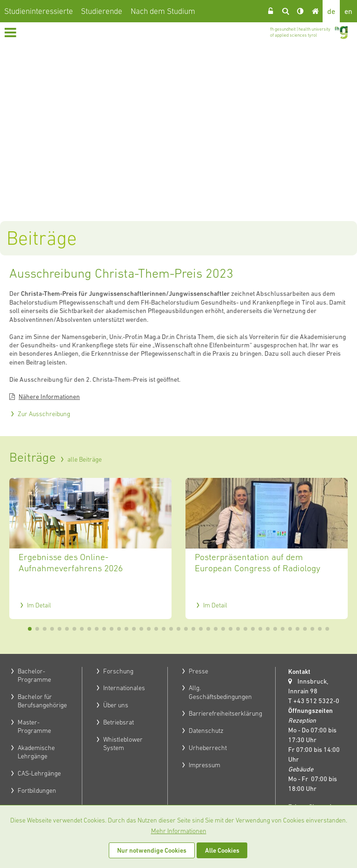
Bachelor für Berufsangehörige (42, 701)
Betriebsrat (119, 722)
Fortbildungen (37, 790)
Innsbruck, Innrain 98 (308, 686)
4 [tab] (52, 629)
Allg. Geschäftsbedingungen (220, 692)
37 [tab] (297, 629)
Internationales (124, 688)
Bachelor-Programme (34, 675)
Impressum (205, 765)
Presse (198, 671)
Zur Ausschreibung (44, 414)
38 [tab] (305, 629)
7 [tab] (74, 629)
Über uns (116, 705)
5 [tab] (59, 629)
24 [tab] (201, 629)
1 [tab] (30, 629)
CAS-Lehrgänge (39, 773)
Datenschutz (206, 731)
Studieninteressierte (39, 11)
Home (315, 11)
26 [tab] (216, 629)
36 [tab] (290, 629)
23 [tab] (193, 629)
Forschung (118, 671)
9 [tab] (89, 629)
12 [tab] (112, 629)
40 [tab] (320, 629)
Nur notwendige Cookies (152, 850)
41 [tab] (327, 629)
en (348, 11)
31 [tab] (253, 629)
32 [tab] (260, 629)
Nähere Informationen (49, 397)
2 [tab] (37, 629)
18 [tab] (156, 629)
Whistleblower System (123, 744)
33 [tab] (268, 629)
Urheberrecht (208, 748)
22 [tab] (186, 629)
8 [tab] (82, 629)
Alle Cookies (222, 850)
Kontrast (300, 11)
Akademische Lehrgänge (36, 752)
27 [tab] (223, 629)
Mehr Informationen (179, 831)
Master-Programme (34, 726)
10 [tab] (97, 629)
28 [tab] (231, 629)
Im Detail (39, 605)
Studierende (102, 11)
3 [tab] (45, 629)
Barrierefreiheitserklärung (225, 713)
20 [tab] (171, 629)
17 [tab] (149, 629)
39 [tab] (312, 629)
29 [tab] (238, 629)
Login (271, 11)
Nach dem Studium (163, 11)
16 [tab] (141, 629)
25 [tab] (208, 629)
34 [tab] (275, 629)
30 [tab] (245, 629)
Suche (285, 11)
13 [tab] (119, 629)
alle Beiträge (85, 459)
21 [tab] (178, 629)
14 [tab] (126, 629)
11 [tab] (104, 629)
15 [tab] (134, 629)
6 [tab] (67, 629)
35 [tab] (283, 629)
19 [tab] (164, 629)
